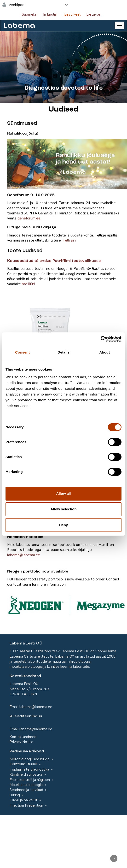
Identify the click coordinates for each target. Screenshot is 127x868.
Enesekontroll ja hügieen (30, 780)
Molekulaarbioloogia (27, 785)
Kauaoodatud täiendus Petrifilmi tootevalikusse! (55, 261)
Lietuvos (93, 14)
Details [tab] (63, 352)
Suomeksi (30, 14)
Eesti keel (72, 14)
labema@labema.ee (24, 555)
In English (51, 14)
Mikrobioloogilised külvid (30, 759)
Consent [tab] (22, 352)
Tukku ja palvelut (24, 800)
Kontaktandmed (23, 737)
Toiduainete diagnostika (30, 769)
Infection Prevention (27, 805)
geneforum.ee (29, 218)
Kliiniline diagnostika (26, 774)
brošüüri (28, 284)
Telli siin (69, 240)
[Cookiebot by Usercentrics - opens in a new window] (101, 339)
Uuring (15, 795)
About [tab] (104, 352)
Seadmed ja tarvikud (27, 790)
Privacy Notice (21, 742)
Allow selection (63, 509)
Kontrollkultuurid (24, 764)
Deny (64, 525)
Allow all (64, 493)
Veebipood (38, 5)
